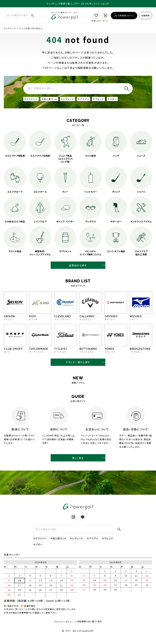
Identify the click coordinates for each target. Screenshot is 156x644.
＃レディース (68, 99)
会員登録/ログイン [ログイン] (126, 15)
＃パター (112, 99)
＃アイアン (84, 99)
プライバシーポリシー (64, 627)
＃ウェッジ (99, 99)
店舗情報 (146, 15)
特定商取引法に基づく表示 (90, 627)
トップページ (10, 28)
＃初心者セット (49, 99)
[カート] (105, 15)
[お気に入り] (96, 15)
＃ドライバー (31, 99)
